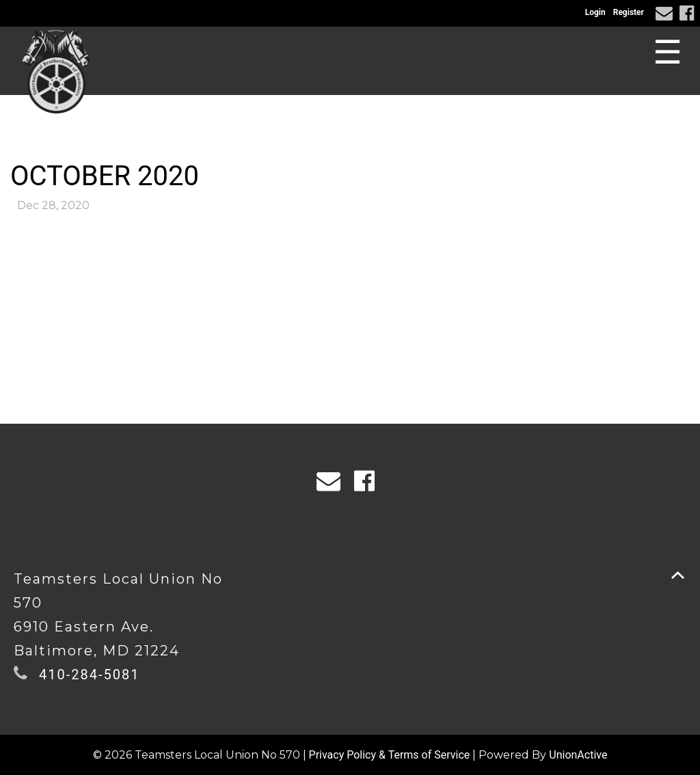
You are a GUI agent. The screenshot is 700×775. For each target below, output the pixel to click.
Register (629, 12)
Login (595, 12)
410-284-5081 (89, 675)
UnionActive (578, 755)
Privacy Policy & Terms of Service (390, 755)
